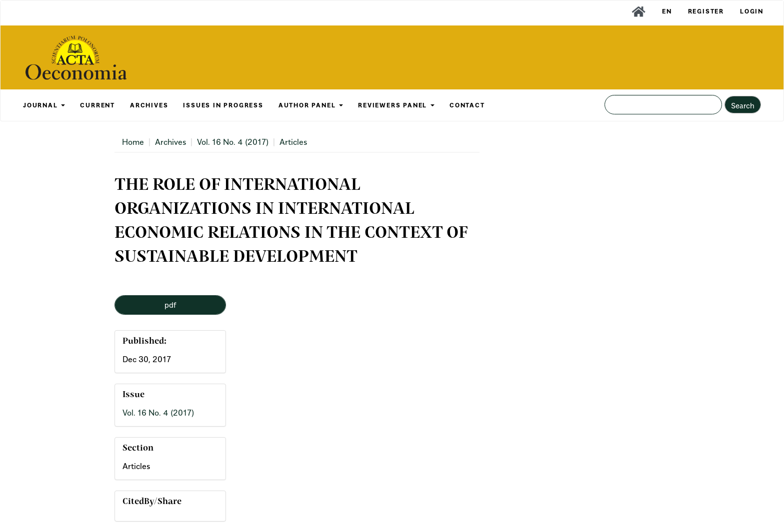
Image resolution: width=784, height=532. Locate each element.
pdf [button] (170, 305)
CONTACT (467, 105)
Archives (170, 142)
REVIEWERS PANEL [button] (396, 105)
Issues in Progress (223, 105)
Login (752, 11)
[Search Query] (663, 105)
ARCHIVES (149, 105)
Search (743, 105)
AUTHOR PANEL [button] (311, 105)
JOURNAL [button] (44, 105)
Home (133, 142)
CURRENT (97, 105)
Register (706, 11)
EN (667, 11)
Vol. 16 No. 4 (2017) (233, 142)
